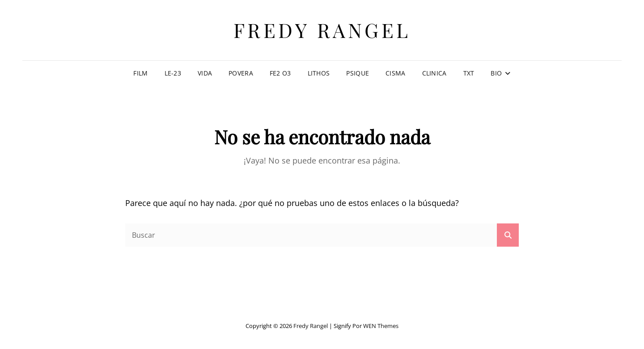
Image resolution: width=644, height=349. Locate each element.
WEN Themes (381, 326)
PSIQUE (358, 73)
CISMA (395, 73)
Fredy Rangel (322, 30)
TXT (469, 73)
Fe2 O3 (280, 73)
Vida (205, 73)
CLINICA (434, 73)
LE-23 (173, 73)
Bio (496, 73)
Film (140, 73)
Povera (241, 73)
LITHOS (319, 73)
